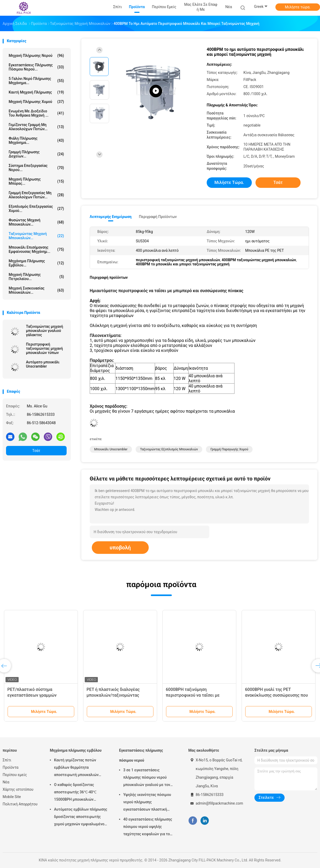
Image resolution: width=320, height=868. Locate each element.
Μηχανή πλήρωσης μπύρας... (36, 181)
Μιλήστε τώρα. (298, 7)
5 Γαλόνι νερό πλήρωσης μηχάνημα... (36, 81)
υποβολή (120, 548)
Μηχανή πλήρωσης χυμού (36, 102)
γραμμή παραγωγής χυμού (229, 449)
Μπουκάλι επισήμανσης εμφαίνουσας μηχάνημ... (36, 249)
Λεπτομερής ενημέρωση (111, 217)
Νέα (6, 782)
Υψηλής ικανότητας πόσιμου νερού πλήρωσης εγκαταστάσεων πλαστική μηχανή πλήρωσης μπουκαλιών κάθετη (150, 803)
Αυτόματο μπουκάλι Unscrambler (43, 364)
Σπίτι (7, 760)
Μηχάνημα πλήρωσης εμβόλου (76, 750)
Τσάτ (36, 451)
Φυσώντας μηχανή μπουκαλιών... (36, 222)
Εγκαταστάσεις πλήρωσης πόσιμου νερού (141, 755)
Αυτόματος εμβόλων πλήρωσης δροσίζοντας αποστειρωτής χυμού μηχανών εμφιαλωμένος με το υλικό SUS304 (81, 817)
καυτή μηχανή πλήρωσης (36, 92)
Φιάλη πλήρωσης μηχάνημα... (36, 140)
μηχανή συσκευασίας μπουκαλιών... (36, 290)
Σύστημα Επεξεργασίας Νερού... (36, 168)
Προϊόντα (10, 767)
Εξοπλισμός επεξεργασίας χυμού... (36, 209)
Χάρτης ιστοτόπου (18, 789)
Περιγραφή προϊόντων (158, 217)
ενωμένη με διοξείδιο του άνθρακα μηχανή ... (36, 113)
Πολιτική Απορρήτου (20, 804)
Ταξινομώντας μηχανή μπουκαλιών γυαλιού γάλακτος (44, 331)
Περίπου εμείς (15, 775)
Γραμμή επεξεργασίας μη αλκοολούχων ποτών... (36, 195)
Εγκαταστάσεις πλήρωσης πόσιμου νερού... (36, 67)
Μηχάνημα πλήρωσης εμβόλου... (36, 263)
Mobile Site (12, 797)
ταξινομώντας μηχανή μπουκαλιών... (36, 236)
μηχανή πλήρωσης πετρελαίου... (36, 277)
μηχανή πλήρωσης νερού (36, 56)
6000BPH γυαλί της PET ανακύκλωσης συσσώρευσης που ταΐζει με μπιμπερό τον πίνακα (276, 695)
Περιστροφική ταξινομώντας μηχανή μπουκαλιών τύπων (44, 348)
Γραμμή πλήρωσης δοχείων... (36, 154)
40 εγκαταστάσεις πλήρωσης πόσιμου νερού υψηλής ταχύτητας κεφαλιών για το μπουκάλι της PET (148, 827)
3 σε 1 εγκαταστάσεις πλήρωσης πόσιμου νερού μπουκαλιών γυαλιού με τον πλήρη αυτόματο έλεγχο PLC (147, 778)
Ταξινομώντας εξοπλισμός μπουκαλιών (169, 449)
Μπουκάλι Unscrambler (111, 449)
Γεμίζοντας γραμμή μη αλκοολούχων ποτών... (36, 127)
